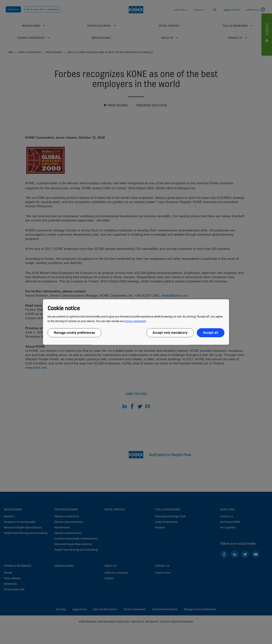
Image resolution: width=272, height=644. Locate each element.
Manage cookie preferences (75, 333)
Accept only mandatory (170, 333)
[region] (136, 322)
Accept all (211, 333)
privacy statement (135, 321)
